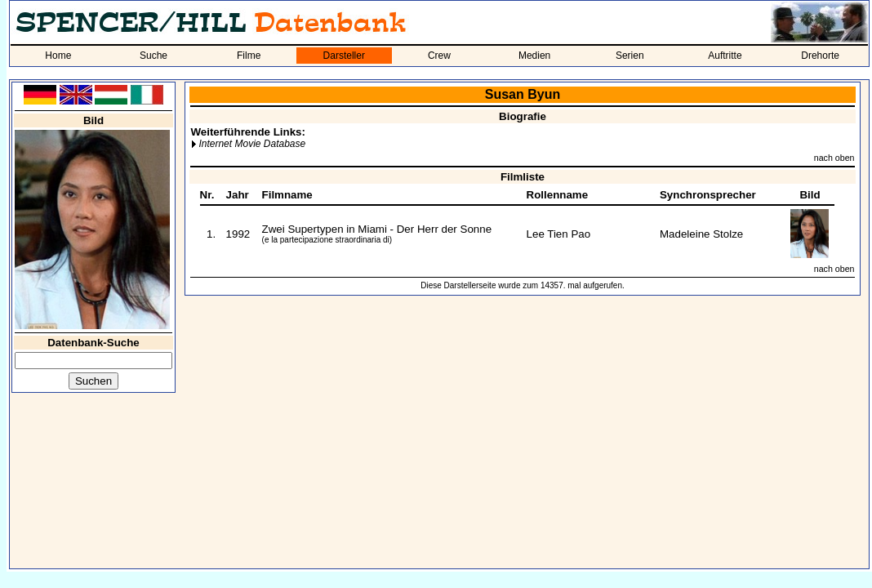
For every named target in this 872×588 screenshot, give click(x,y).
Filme (249, 56)
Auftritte (725, 56)
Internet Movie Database (252, 144)
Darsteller (344, 56)
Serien (630, 56)
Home (58, 56)
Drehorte (820, 56)
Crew (439, 56)
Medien (534, 56)
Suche (153, 56)
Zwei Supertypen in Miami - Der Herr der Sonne (377, 229)
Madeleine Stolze (701, 234)
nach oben (834, 158)
